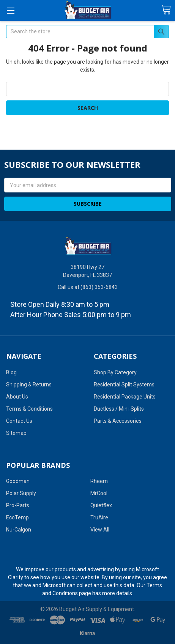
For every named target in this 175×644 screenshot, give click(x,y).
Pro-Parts (18, 505)
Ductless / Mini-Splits (119, 409)
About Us (17, 397)
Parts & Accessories (118, 421)
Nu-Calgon (19, 530)
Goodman (18, 481)
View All (100, 530)
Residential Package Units (125, 397)
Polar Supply (21, 493)
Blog (11, 372)
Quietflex (101, 505)
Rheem (99, 481)
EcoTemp (17, 517)
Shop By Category (115, 372)
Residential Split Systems (124, 385)
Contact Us (19, 421)
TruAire (99, 517)
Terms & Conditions (29, 409)
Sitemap (16, 433)
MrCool (99, 493)
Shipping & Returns (29, 385)
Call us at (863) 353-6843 (88, 287)
